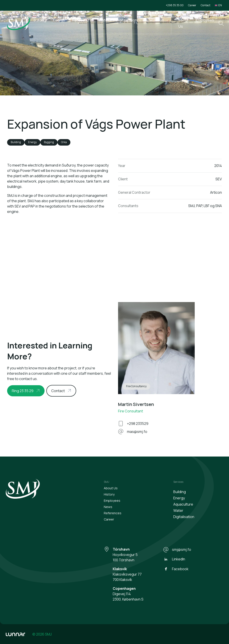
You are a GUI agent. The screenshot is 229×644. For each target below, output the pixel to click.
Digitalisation (127, 20)
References (154, 20)
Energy (59, 20)
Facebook (176, 569)
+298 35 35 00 (175, 5)
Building (40, 20)
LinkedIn (174, 559)
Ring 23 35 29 (23, 391)
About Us (183, 23)
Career (192, 5)
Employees (205, 20)
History (109, 494)
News (108, 507)
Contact (205, 5)
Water (104, 20)
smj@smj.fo (177, 550)
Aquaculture (82, 20)
